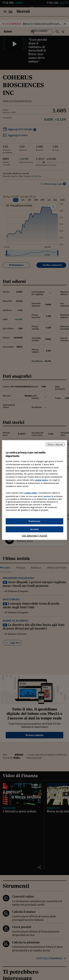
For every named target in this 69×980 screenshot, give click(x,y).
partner (47, 496)
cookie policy (41, 480)
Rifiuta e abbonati (55, 444)
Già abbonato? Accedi (34, 536)
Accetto (35, 529)
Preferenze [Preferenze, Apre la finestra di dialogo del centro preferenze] (35, 521)
